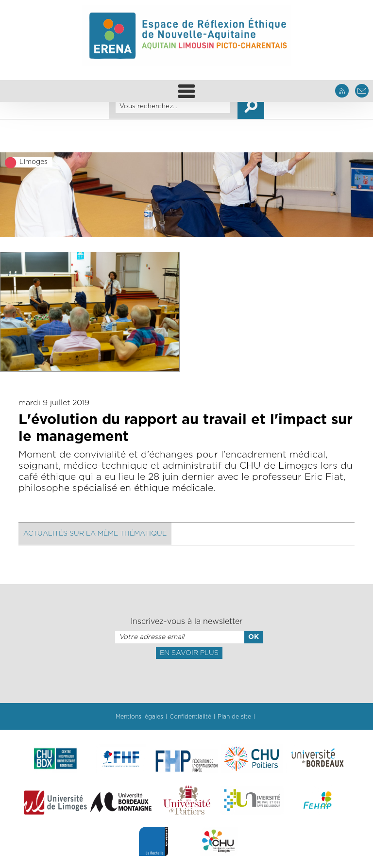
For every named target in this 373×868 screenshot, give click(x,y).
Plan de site (234, 717)
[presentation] (186, 680)
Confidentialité (190, 717)
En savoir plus (189, 653)
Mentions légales (139, 717)
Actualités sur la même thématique (95, 534)
